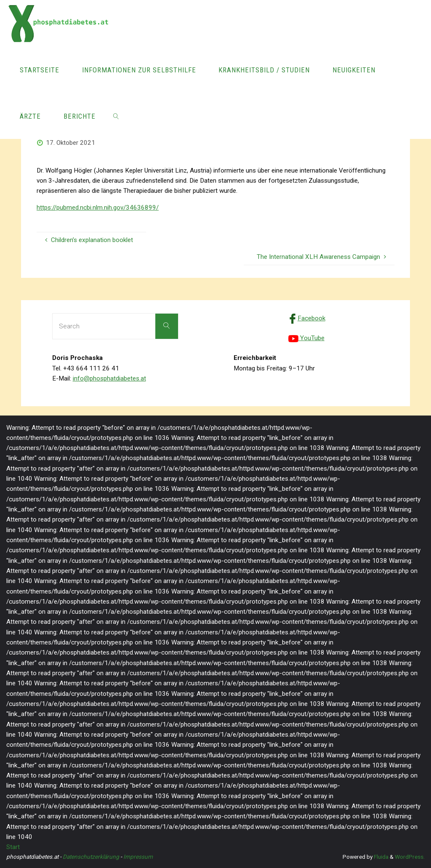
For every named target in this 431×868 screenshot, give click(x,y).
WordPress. (410, 857)
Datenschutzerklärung (91, 857)
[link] (116, 116)
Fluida (380, 857)
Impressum (138, 857)
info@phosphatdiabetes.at (109, 378)
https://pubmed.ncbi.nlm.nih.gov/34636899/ (98, 208)
